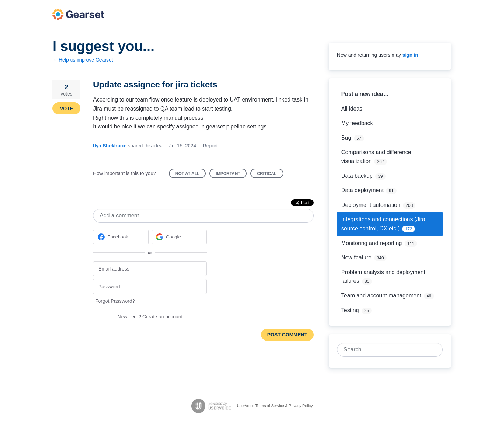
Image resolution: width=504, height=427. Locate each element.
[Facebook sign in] (121, 237)
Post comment (287, 335)
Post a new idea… (365, 94)
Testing (350, 310)
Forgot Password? (115, 301)
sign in (410, 55)
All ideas (352, 109)
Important (231, 175)
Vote (66, 108)
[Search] (436, 350)
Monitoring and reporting (372, 243)
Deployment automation (371, 205)
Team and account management (381, 296)
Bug (346, 138)
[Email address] (150, 269)
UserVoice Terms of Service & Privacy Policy (275, 406)
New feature (356, 257)
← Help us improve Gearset (83, 60)
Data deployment (362, 190)
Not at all (191, 175)
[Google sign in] (179, 237)
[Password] (150, 286)
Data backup (357, 176)
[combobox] (386, 350)
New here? (150, 317)
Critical (270, 175)
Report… (213, 146)
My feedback (357, 123)
